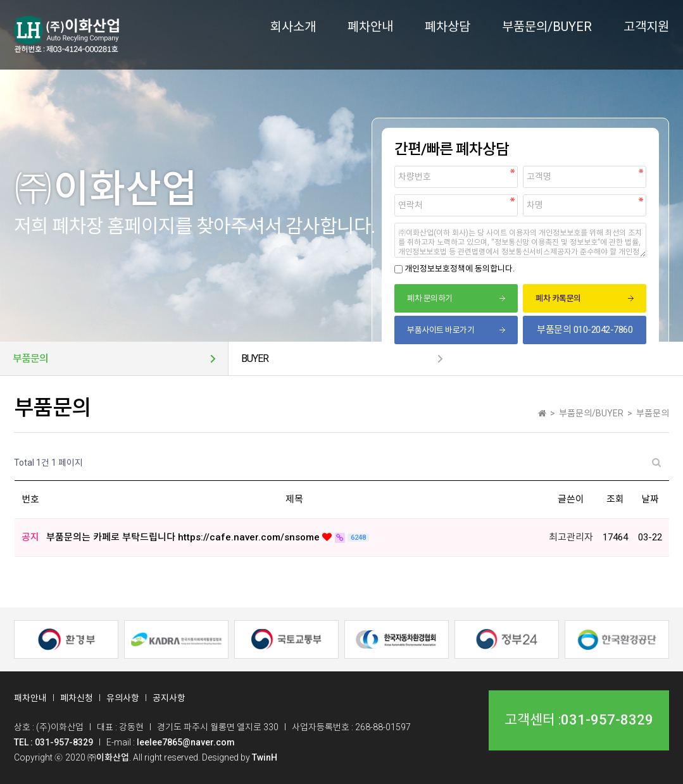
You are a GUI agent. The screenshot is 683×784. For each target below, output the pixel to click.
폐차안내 (370, 27)
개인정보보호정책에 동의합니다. (460, 269)
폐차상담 (448, 27)
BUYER (255, 358)
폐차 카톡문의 (558, 298)
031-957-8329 (607, 720)
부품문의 (30, 358)
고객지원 (646, 27)
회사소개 (293, 27)
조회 (615, 499)
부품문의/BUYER (547, 27)
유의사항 (123, 698)
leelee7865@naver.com (186, 742)
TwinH (265, 757)
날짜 (650, 499)
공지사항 (169, 698)
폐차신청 (77, 698)
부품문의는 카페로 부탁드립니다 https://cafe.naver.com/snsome (184, 537)
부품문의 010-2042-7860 (585, 330)
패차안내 (30, 698)
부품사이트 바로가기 (441, 330)
